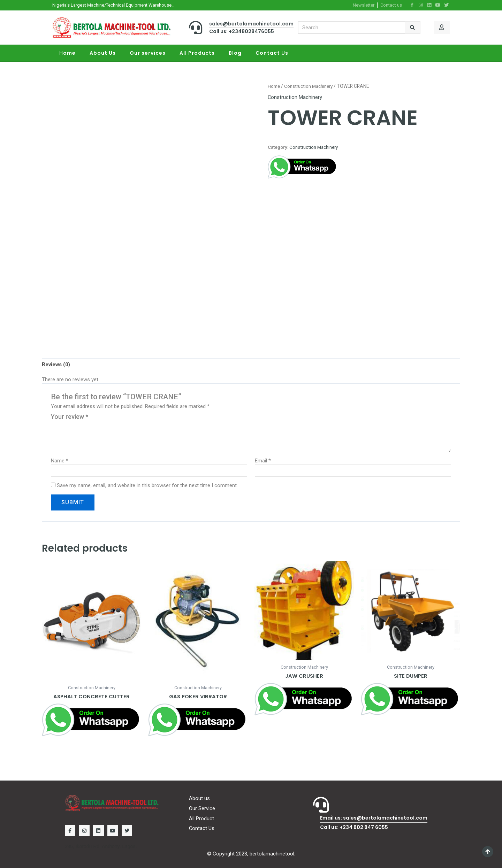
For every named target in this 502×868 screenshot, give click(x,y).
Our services (148, 53)
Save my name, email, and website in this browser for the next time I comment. (147, 486)
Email (263, 461)
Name (60, 461)
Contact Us (272, 53)
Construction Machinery (310, 86)
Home (67, 53)
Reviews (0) (56, 364)
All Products (197, 53)
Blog (235, 53)
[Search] (413, 27)
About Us (103, 53)
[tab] (56, 364)
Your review (70, 417)
